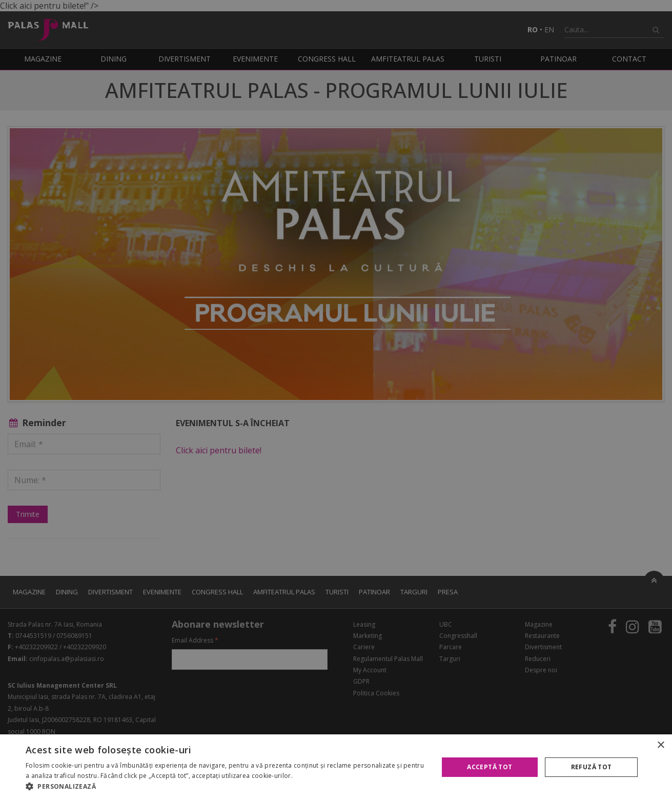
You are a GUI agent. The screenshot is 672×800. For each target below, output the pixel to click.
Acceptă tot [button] (490, 767)
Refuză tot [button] (592, 767)
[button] (226, 787)
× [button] (660, 745)
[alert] (336, 400)
